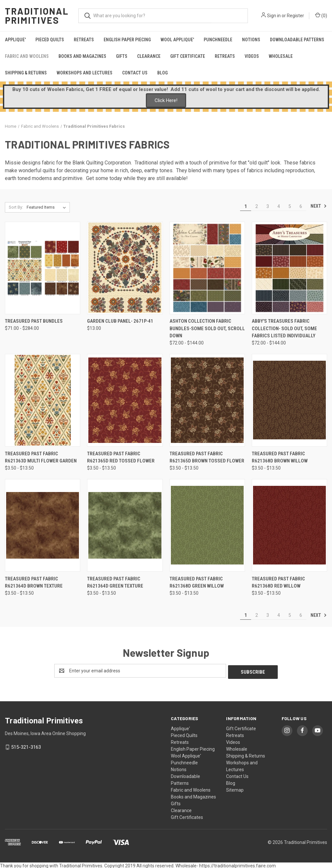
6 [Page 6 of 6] (301, 206)
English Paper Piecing (127, 40)
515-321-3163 (26, 746)
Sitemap (235, 789)
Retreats (84, 40)
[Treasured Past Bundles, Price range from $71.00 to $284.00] (43, 268)
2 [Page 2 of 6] (257, 206)
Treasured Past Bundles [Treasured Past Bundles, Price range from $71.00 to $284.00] (34, 321)
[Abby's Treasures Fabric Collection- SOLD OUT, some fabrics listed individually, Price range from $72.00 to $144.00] (289, 268)
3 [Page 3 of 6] (268, 206)
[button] (166, 101)
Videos (252, 56)
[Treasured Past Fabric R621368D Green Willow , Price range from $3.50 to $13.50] (207, 525)
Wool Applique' (177, 40)
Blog (162, 73)
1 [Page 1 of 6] (246, 206)
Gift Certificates (187, 816)
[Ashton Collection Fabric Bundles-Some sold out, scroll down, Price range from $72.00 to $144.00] (207, 268)
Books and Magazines (82, 56)
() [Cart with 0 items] (321, 15)
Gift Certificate (188, 56)
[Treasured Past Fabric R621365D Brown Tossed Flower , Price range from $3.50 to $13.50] (207, 400)
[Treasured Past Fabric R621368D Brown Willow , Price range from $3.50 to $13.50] (289, 400)
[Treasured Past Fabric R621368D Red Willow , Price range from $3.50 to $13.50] (289, 525)
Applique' (15, 40)
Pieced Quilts (50, 40)
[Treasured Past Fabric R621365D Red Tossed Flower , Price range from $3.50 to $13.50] (125, 400)
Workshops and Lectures (84, 73)
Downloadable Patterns (297, 40)
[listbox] (48, 207)
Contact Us (135, 73)
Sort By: (16, 207)
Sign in (274, 16)
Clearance (149, 56)
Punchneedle (218, 40)
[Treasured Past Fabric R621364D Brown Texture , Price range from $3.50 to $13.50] (43, 525)
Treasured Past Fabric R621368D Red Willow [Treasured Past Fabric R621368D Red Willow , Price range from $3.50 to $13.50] (278, 583)
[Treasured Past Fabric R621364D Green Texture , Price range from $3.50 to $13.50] (125, 525)
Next (319, 206)
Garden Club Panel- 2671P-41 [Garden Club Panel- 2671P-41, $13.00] (120, 321)
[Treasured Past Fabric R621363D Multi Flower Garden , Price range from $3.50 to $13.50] (43, 400)
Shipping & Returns (26, 73)
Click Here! (166, 100)
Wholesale (281, 56)
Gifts (122, 56)
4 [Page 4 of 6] (279, 206)
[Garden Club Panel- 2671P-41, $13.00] (125, 268)
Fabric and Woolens (27, 56)
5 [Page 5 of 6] (290, 206)
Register (295, 16)
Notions (251, 40)
